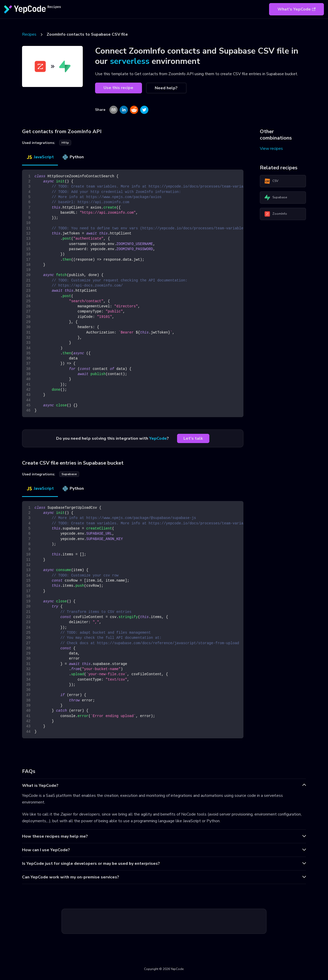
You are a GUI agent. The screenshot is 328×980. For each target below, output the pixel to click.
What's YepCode (296, 9)
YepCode (158, 438)
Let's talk (193, 438)
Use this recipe (118, 88)
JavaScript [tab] (40, 157)
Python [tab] (73, 157)
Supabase (276, 198)
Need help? (166, 88)
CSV (271, 181)
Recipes (29, 34)
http (65, 143)
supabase (69, 474)
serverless (130, 61)
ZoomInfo (276, 214)
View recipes (271, 149)
